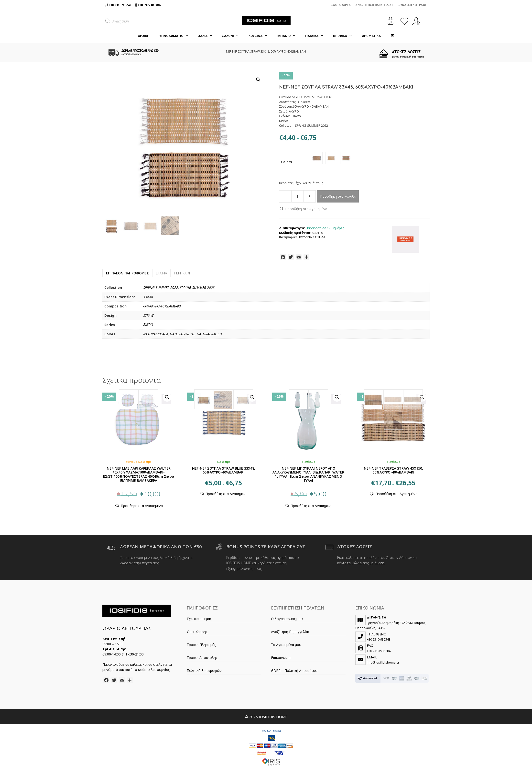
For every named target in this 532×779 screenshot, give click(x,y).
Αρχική (144, 36)
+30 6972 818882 (149, 5)
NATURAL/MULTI (209, 336)
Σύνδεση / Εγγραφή (413, 5)
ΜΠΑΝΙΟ (289, 36)
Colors (287, 163)
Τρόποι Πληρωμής (201, 647)
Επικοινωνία (281, 660)
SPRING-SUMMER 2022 (161, 289)
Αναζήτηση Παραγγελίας (375, 5)
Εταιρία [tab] (161, 275)
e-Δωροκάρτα (341, 5)
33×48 (148, 299)
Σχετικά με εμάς (199, 621)
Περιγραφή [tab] (183, 275)
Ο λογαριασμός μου (287, 621)
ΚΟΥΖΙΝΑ (260, 36)
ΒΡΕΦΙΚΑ (345, 36)
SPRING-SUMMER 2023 (197, 289)
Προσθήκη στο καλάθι (338, 198)
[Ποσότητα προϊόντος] (297, 198)
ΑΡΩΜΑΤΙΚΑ (371, 36)
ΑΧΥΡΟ (148, 327)
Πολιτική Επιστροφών (204, 672)
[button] (258, 80)
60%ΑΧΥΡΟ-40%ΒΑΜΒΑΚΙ (162, 308)
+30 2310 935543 (120, 5)
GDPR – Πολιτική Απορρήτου (294, 672)
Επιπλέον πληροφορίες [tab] (127, 275)
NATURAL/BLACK (156, 336)
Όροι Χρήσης (197, 634)
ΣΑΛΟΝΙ (233, 36)
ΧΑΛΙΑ (208, 36)
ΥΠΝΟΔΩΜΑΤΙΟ (176, 36)
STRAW (148, 317)
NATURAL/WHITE (182, 336)
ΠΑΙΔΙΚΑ (317, 36)
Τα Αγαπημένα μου (286, 647)
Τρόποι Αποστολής (202, 660)
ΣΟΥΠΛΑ (319, 239)
